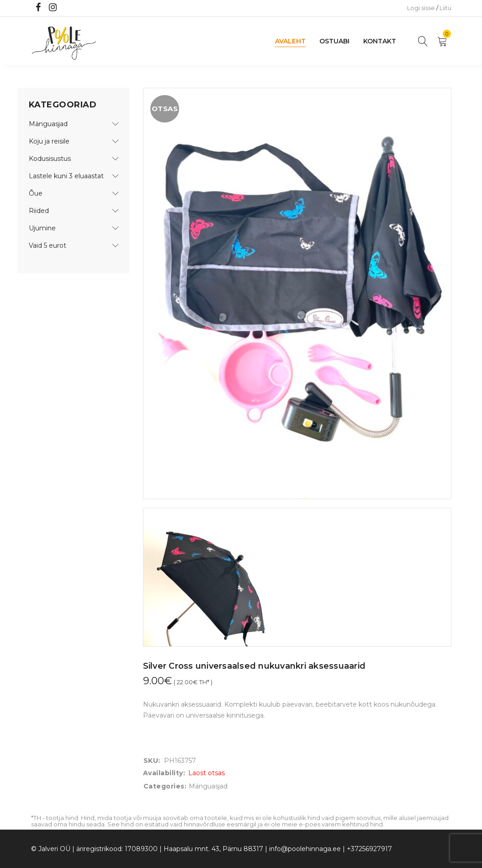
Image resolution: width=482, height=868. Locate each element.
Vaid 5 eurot (48, 245)
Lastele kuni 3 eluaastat (66, 176)
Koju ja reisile (49, 141)
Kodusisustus (50, 159)
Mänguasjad (48, 124)
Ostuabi (334, 41)
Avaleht (290, 41)
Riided (39, 211)
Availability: (164, 773)
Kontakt (380, 41)
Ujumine (42, 228)
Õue (36, 193)
